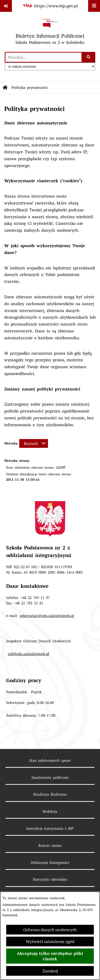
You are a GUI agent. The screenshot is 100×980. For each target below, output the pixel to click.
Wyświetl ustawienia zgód (50, 941)
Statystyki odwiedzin (50, 879)
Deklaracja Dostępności (50, 863)
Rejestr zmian (50, 846)
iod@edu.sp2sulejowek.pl (29, 654)
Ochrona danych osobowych (50, 930)
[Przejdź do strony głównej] (50, 32)
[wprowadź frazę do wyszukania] (43, 57)
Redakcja (50, 811)
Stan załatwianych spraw (50, 760)
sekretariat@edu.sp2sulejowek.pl (47, 616)
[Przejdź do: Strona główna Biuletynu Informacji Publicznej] (5, 88)
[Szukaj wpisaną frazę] (89, 57)
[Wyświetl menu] (94, 6)
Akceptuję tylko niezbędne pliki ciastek (50, 956)
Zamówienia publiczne (50, 778)
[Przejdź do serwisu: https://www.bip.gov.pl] (50, 6)
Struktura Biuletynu (50, 794)
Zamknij (50, 971)
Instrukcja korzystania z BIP (50, 828)
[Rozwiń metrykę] (34, 443)
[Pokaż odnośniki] (6, 6)
